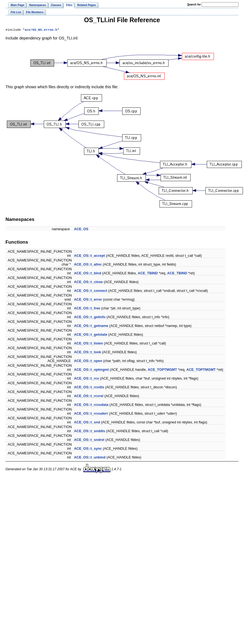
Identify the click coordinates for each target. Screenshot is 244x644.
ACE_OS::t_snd (87, 423)
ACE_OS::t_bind (88, 274)
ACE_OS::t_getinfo (90, 317)
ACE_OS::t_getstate (91, 335)
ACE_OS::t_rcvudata (91, 405)
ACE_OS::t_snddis (89, 431)
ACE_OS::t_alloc (88, 265)
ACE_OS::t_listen (88, 344)
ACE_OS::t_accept (89, 256)
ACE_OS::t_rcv (86, 379)
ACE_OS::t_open (88, 361)
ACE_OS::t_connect (91, 291)
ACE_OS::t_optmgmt (91, 370)
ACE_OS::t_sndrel (89, 440)
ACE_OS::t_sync (88, 449)
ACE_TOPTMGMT (162, 370)
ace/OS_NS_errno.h (41, 30)
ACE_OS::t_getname (91, 326)
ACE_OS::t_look (87, 353)
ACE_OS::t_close (88, 282)
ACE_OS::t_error (88, 300)
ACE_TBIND (148, 274)
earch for (194, 5)
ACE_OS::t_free (87, 309)
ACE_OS (81, 230)
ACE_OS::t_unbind (90, 458)
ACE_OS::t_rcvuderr (91, 414)
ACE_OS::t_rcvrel (88, 396)
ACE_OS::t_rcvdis (89, 388)
